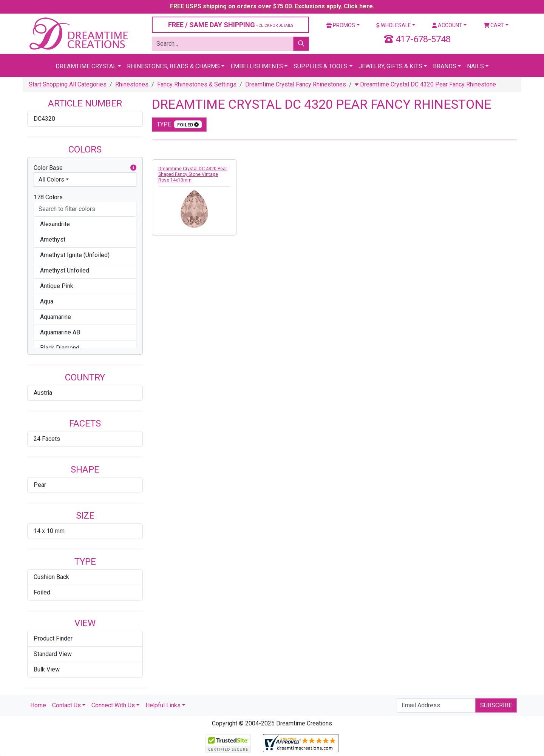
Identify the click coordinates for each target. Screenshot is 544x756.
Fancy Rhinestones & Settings (197, 84)
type (179, 124)
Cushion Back (51, 577)
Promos (341, 25)
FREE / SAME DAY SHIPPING (231, 25)
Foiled (42, 592)
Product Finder (53, 638)
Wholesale (394, 25)
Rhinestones (132, 84)
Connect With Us (113, 705)
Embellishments (257, 66)
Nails (475, 66)
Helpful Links (163, 705)
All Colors (51, 179)
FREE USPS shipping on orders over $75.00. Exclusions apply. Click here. (272, 6)
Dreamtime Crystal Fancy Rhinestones (296, 84)
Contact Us (66, 705)
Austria (43, 393)
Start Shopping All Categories (68, 84)
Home (38, 705)
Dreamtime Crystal (86, 66)
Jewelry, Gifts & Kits (390, 66)
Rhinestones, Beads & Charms (173, 66)
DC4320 (44, 119)
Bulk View (47, 669)
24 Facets (47, 439)
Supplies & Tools (321, 66)
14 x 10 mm (49, 531)
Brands (445, 66)
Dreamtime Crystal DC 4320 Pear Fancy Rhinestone (425, 84)
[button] (133, 168)
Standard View (53, 654)
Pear (40, 485)
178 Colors (48, 197)
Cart (494, 25)
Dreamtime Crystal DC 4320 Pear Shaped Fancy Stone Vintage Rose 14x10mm (193, 174)
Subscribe (496, 705)
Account (447, 25)
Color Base (85, 168)
